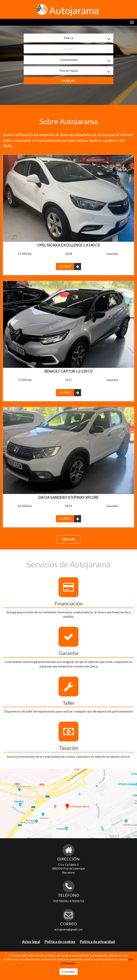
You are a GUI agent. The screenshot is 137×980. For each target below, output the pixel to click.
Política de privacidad (97, 942)
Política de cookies (60, 942)
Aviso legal (31, 942)
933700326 (60, 901)
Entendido (69, 972)
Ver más (68, 539)
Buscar (68, 81)
